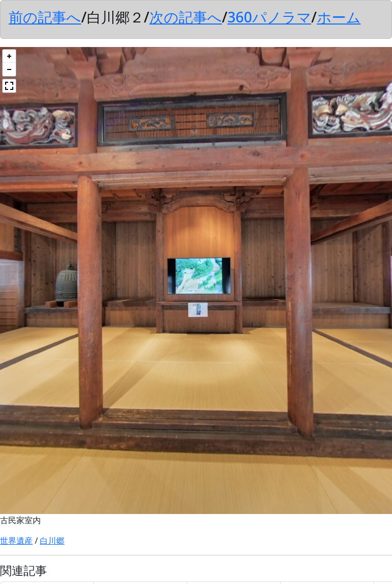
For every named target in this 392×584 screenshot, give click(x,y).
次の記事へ (186, 17)
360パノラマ (269, 17)
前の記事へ (45, 17)
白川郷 (52, 541)
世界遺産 (16, 541)
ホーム (339, 17)
